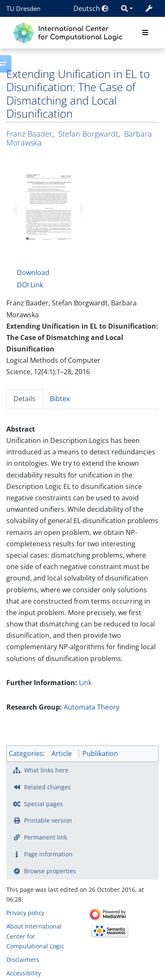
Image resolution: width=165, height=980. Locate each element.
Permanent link (46, 837)
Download (33, 273)
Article (62, 753)
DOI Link (30, 285)
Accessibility (24, 973)
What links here (46, 770)
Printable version (48, 820)
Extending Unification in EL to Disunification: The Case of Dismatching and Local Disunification (82, 337)
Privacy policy (25, 913)
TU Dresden (23, 8)
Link (85, 683)
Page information (48, 854)
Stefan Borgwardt (88, 134)
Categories (26, 753)
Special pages (43, 804)
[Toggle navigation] (145, 33)
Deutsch (91, 8)
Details (24, 399)
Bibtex (60, 399)
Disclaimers (23, 960)
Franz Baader (29, 134)
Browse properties (50, 871)
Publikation (100, 753)
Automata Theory (92, 707)
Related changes (47, 787)
